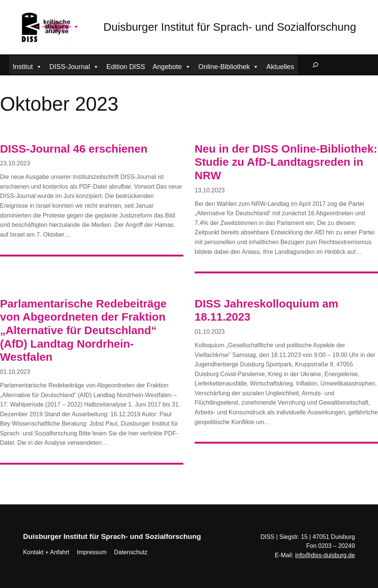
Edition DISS (126, 67)
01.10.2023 (15, 372)
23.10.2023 (15, 163)
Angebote (172, 66)
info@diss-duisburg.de (325, 555)
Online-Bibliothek (229, 66)
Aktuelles (280, 67)
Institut (27, 66)
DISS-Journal (74, 66)
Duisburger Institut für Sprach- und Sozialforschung (230, 27)
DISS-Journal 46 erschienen (74, 149)
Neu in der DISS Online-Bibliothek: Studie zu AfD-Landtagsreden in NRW (286, 162)
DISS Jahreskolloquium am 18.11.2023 (266, 310)
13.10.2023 (210, 190)
